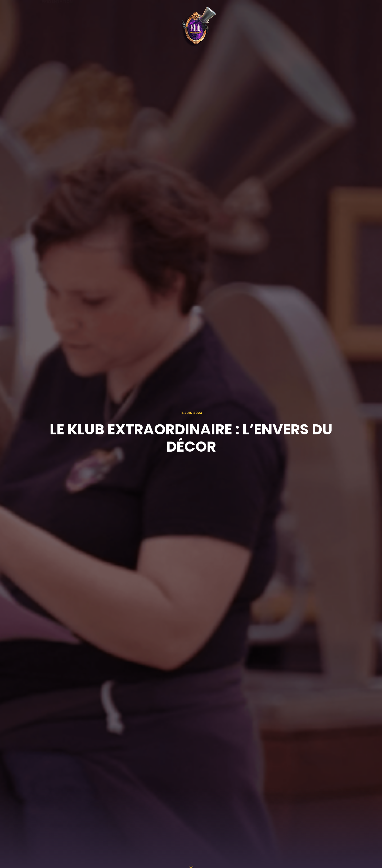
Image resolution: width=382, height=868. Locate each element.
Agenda (96, 27)
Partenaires (237, 27)
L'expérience (279, 27)
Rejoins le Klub (324, 27)
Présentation (57, 27)
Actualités (131, 27)
